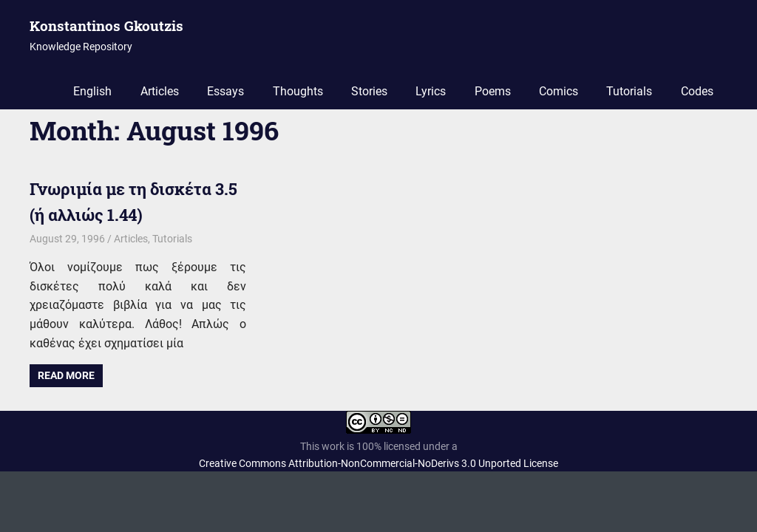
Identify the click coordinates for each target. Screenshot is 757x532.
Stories (369, 91)
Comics (559, 91)
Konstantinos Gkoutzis (106, 25)
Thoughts (298, 91)
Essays (225, 91)
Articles (160, 91)
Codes (697, 91)
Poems (493, 91)
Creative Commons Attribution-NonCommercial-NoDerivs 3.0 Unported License (378, 463)
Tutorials (629, 91)
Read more (66, 375)
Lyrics (431, 91)
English (92, 91)
